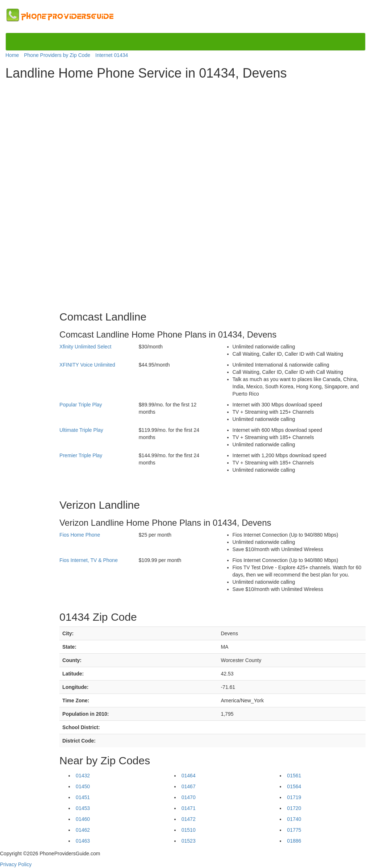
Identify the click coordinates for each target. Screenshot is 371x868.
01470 (189, 797)
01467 (189, 786)
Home (12, 55)
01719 (294, 797)
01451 (83, 797)
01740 (294, 819)
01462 (83, 830)
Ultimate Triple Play (81, 430)
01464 (189, 776)
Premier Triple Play (81, 455)
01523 (189, 841)
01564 (294, 786)
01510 (189, 830)
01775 (294, 830)
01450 (83, 786)
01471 (189, 808)
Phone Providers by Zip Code (57, 55)
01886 (294, 841)
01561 (294, 776)
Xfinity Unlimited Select (85, 347)
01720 (294, 808)
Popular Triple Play (81, 405)
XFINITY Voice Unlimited (87, 365)
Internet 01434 (112, 55)
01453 (83, 808)
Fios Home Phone (80, 535)
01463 (83, 841)
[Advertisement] (36, 193)
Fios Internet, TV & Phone (89, 560)
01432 (83, 776)
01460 (83, 819)
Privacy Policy (16, 864)
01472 (189, 819)
